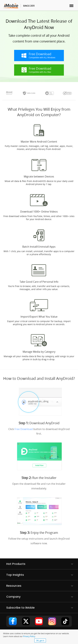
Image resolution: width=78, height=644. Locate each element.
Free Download (24, 429)
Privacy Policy (29, 636)
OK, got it (40, 640)
